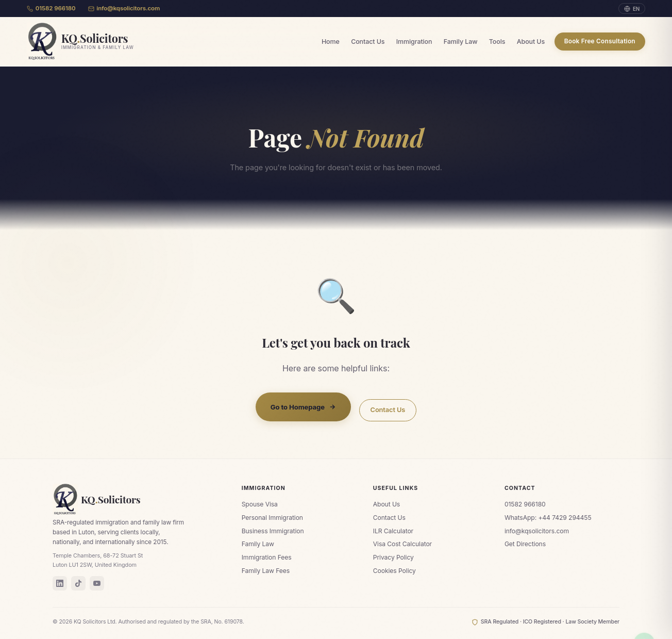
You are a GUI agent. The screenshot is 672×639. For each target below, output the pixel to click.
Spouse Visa (260, 504)
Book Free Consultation (600, 41)
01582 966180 (51, 8)
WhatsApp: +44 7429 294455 (548, 518)
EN (632, 9)
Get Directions (525, 544)
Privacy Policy (393, 557)
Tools (497, 42)
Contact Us (368, 42)
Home (331, 42)
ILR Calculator (393, 531)
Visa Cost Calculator (402, 544)
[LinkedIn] (60, 583)
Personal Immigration (272, 518)
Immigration (414, 42)
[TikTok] (78, 583)
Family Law (461, 42)
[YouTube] (97, 583)
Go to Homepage (303, 407)
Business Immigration (273, 531)
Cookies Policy (394, 571)
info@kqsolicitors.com (124, 8)
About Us (531, 42)
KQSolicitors (97, 499)
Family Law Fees (266, 571)
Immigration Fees (267, 557)
